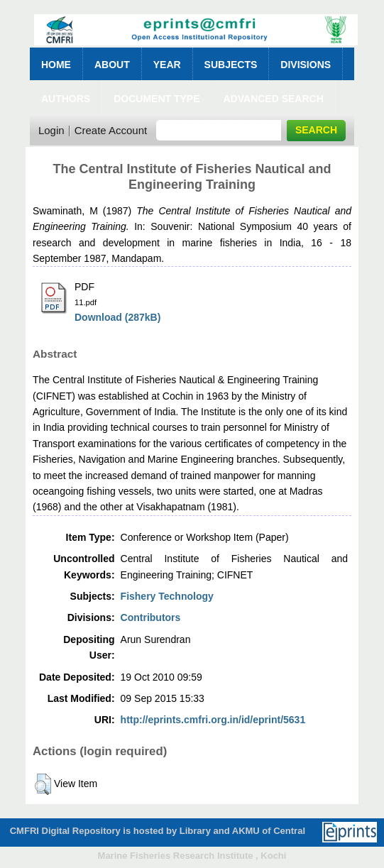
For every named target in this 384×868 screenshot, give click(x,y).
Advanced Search (274, 99)
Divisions (306, 65)
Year (167, 65)
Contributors (151, 617)
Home (56, 65)
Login (51, 130)
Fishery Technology (167, 596)
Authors (66, 99)
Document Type (157, 99)
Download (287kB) (117, 317)
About (112, 65)
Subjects (231, 65)
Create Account (111, 130)
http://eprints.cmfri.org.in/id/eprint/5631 (213, 720)
